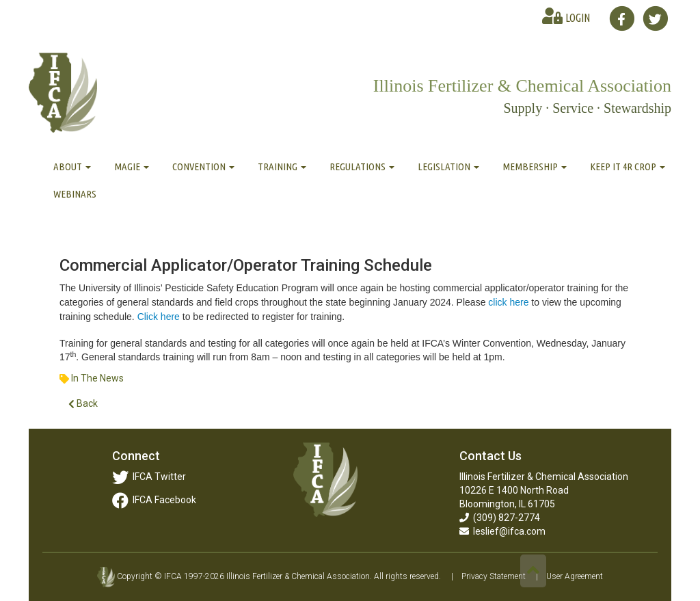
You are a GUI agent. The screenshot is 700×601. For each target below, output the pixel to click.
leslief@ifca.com (502, 531)
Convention (203, 166)
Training (282, 166)
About (72, 166)
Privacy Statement (494, 576)
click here (508, 302)
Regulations (362, 166)
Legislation (448, 166)
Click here (159, 317)
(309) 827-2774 (500, 518)
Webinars (75, 194)
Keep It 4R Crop (628, 166)
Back (83, 404)
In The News (97, 378)
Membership (535, 166)
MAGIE (132, 166)
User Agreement (575, 576)
